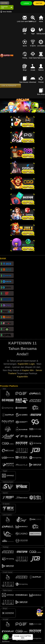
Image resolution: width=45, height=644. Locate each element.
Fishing (25, 55)
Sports (25, 43)
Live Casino (41, 43)
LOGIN (26, 3)
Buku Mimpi (41, 92)
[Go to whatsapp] (6, 637)
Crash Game (33, 55)
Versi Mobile (6, 12)
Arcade (33, 67)
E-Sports (33, 43)
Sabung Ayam (41, 31)
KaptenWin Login (26, 364)
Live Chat (4, 3)
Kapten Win (28, 370)
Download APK (7, 7)
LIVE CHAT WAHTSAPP (25, 19)
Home (41, 19)
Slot (25, 31)
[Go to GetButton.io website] (6, 642)
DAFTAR (39, 3)
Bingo (25, 67)
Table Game (41, 55)
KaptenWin (22, 377)
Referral (41, 68)
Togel (33, 31)
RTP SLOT (33, 19)
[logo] (7, 56)
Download (33, 80)
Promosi (41, 80)
